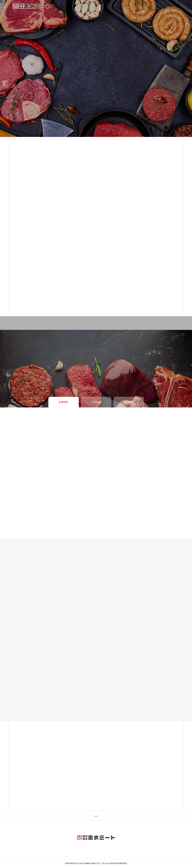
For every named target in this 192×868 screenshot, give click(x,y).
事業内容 (100, 6)
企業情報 (86, 6)
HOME (72, 6)
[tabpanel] (96, 68)
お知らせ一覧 (117, 6)
